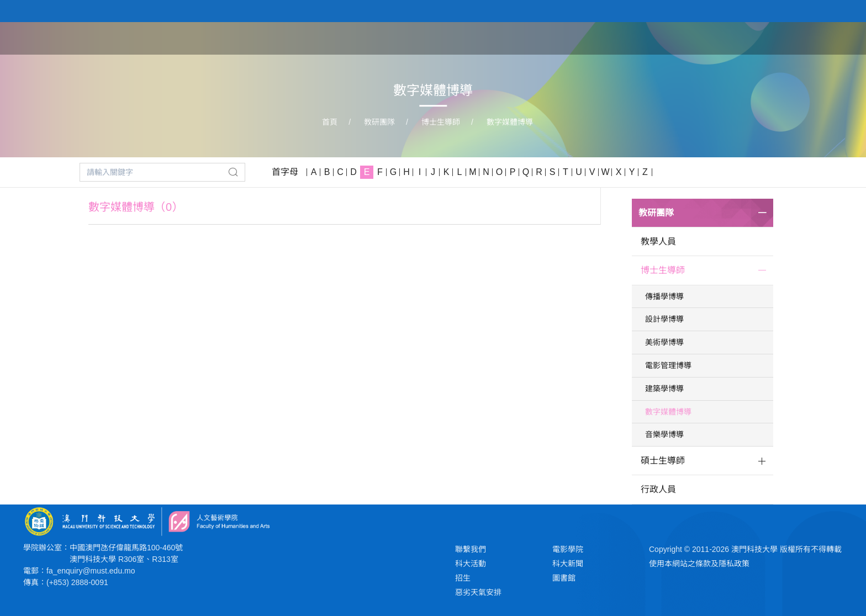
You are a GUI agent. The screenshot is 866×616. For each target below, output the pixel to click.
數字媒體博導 (510, 122)
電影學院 (568, 549)
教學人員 (658, 241)
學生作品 (707, 38)
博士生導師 (441, 122)
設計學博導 (664, 319)
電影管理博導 (668, 365)
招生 (463, 578)
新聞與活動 (768, 38)
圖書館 (564, 578)
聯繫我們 (471, 549)
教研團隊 (651, 38)
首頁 (492, 38)
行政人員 (658, 489)
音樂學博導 (664, 434)
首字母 (285, 172)
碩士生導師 (663, 461)
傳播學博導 (664, 296)
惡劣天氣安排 (478, 592)
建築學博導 (664, 389)
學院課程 (594, 38)
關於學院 (538, 38)
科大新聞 (568, 564)
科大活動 (471, 564)
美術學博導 (664, 342)
